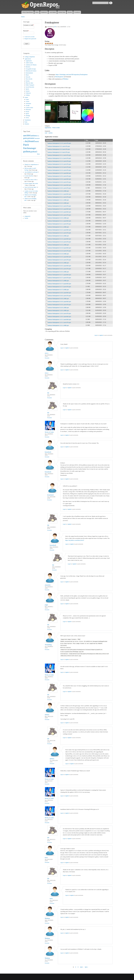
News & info (29, 79)
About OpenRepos (28, 12)
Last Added (53, 12)
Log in (96, 335)
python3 (34, 152)
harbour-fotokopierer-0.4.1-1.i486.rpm (58, 227)
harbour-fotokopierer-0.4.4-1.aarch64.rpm (59, 257)
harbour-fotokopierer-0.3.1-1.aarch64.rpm (59, 194)
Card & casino (29, 108)
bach (46, 858)
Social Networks (30, 87)
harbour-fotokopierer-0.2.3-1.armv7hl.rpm (59, 164)
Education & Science (31, 71)
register (101, 335)
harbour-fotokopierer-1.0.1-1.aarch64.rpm (59, 320)
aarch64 (27, 135)
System (28, 91)
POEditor (66, 79)
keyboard (30, 141)
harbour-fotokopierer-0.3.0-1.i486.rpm (58, 191)
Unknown (28, 93)
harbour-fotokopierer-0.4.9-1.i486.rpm (58, 308)
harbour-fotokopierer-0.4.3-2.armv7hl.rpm (59, 251)
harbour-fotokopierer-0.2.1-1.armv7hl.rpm (59, 155)
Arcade (28, 106)
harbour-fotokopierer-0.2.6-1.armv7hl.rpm (59, 182)
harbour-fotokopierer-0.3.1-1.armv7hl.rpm (59, 197)
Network (28, 77)
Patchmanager (30, 148)
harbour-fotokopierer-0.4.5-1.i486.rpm (58, 272)
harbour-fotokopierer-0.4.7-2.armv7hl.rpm (59, 287)
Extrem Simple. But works (31, 183)
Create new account (29, 37)
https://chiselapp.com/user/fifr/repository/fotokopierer (72, 75)
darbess (47, 715)
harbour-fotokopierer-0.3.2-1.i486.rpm (58, 203)
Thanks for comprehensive (31, 165)
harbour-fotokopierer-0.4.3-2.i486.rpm (58, 254)
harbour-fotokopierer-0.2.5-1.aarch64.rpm (59, 173)
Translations (28, 120)
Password (26, 31)
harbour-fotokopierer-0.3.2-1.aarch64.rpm (59, 209)
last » (86, 967)
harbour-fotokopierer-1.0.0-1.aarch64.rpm (59, 317)
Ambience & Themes (31, 65)
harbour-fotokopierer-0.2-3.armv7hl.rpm (59, 152)
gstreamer (31, 138)
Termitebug (48, 645)
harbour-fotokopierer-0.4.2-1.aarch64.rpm (59, 230)
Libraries (27, 124)
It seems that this (29, 176)
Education (28, 110)
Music (27, 75)
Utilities (28, 95)
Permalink (47, 358)
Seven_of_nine (49, 432)
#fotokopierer (59, 77)
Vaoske (26, 218)
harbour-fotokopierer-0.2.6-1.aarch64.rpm (59, 179)
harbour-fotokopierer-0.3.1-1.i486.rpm (58, 200)
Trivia (27, 118)
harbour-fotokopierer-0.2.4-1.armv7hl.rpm (59, 170)
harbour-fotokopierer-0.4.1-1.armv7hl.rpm (59, 224)
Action (27, 101)
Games (26, 97)
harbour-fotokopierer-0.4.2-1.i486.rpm (58, 236)
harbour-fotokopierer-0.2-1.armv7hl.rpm (59, 146)
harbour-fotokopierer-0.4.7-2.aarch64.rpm (59, 284)
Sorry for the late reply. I (31, 187)
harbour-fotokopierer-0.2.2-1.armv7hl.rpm (59, 161)
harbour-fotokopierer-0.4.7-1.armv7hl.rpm (59, 278)
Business (28, 67)
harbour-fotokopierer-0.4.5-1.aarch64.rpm (59, 266)
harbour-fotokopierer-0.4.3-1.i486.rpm (58, 245)
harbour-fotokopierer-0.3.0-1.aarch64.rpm (59, 185)
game (25, 138)
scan (46, 133)
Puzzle (27, 112)
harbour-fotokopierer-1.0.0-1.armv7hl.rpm (59, 313)
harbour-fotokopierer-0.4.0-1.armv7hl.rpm (59, 215)
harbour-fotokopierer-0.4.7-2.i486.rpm (58, 290)
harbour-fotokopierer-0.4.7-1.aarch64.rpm (59, 275)
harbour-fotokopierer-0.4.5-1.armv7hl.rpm (59, 269)
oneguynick (27, 216)
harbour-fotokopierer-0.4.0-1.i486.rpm (58, 218)
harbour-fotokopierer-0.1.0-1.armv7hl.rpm (59, 143)
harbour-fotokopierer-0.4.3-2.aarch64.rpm (59, 248)
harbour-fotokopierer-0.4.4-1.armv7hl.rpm (59, 260)
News (37, 12)
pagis (46, 605)
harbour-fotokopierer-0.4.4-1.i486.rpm (58, 263)
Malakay (47, 918)
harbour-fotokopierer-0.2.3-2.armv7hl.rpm (59, 167)
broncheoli (48, 452)
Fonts (26, 122)
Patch (26, 145)
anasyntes (48, 585)
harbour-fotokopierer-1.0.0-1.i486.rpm (58, 311)
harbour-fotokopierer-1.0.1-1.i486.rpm (58, 325)
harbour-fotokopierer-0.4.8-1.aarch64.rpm (59, 293)
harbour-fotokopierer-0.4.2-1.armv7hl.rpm (59, 233)
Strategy (28, 116)
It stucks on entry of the (30, 180)
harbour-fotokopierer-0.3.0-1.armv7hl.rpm (59, 188)
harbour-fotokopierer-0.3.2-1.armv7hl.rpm (59, 206)
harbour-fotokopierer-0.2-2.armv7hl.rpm (59, 149)
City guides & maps (31, 69)
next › (82, 967)
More (38, 154)
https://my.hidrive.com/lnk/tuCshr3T (75, 540)
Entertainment (29, 73)
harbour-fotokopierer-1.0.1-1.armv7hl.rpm (59, 322)
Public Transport (30, 85)
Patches (28, 81)
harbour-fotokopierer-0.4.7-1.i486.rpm (58, 281)
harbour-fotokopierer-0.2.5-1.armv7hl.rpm (59, 176)
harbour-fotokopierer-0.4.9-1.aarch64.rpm (59, 302)
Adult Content (29, 63)
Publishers (44, 12)
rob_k (47, 353)
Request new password (30, 39)
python (27, 151)
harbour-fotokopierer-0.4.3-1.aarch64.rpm (59, 239)
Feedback (77, 12)
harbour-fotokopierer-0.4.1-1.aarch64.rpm (59, 221)
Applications (28, 59)
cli (38, 136)
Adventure (28, 104)
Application (29, 61)
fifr (55, 27)
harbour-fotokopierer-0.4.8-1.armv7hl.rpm (59, 296)
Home (23, 17)
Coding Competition (30, 57)
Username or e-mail (29, 25)
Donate (70, 12)
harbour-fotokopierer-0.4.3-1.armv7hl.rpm (59, 242)
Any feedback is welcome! (31, 172)
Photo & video (29, 83)
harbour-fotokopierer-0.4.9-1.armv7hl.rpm (59, 305)
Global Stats (62, 12)
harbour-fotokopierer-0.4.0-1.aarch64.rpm (59, 212)
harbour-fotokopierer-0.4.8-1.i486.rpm (58, 299)
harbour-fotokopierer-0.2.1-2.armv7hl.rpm (59, 158)
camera (50, 133)
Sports (27, 89)
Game (27, 99)
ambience (34, 136)
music (37, 141)
